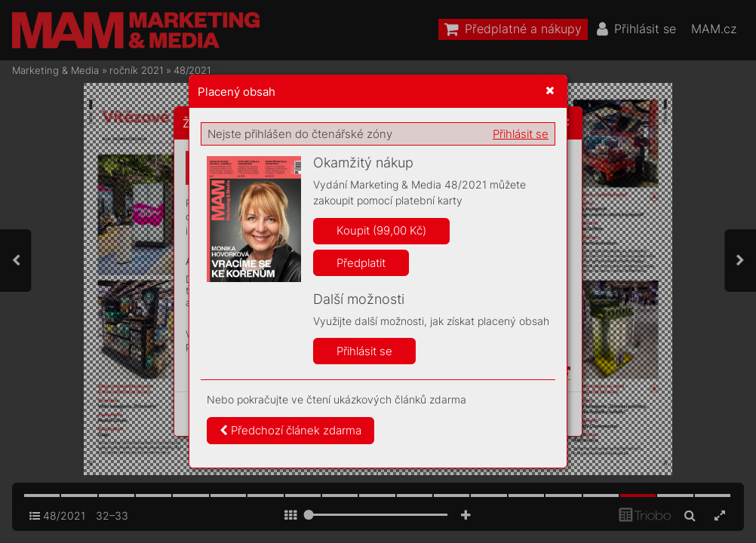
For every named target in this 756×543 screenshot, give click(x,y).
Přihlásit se (521, 134)
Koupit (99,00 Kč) (381, 230)
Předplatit (361, 263)
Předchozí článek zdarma (290, 430)
